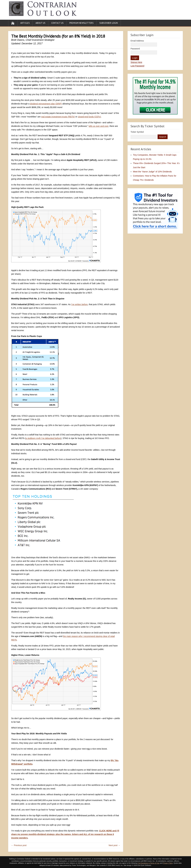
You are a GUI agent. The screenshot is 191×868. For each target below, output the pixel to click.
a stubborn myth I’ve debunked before (43, 438)
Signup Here (136, 62)
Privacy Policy (168, 863)
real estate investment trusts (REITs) (58, 117)
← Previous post (19, 845)
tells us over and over (98, 126)
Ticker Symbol (137, 132)
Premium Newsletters (81, 23)
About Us (40, 23)
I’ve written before (79, 304)
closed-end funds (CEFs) (89, 117)
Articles (25, 23)
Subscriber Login (109, 23)
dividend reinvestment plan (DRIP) (46, 104)
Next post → (114, 845)
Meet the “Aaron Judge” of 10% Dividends (152, 172)
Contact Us (57, 23)
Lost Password (137, 66)
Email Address (137, 41)
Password (135, 49)
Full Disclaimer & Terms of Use (149, 863)
